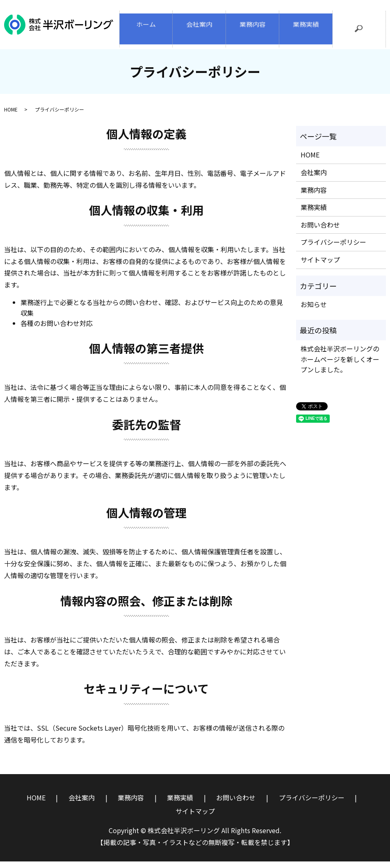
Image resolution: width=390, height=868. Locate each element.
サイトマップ (320, 267)
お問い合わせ (320, 232)
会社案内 (199, 28)
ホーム (146, 28)
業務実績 (306, 28)
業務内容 (253, 28)
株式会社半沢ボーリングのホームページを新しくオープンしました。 (340, 366)
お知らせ (314, 311)
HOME (11, 116)
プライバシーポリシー (333, 249)
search (364, 33)
